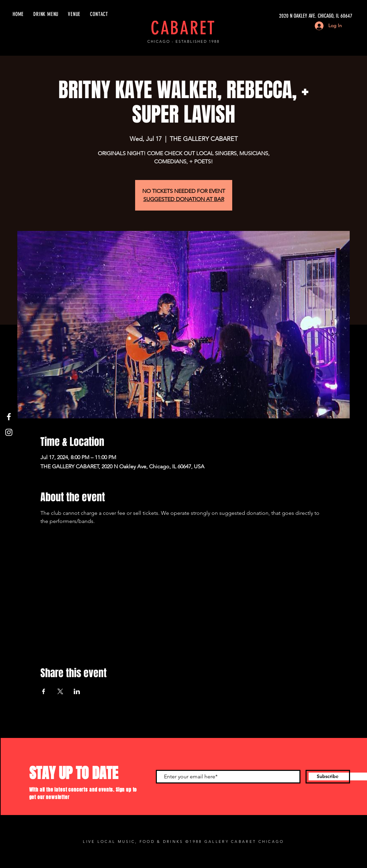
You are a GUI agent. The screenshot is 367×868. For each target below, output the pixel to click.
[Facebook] (9, 417)
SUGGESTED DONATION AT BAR (184, 199)
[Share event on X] (60, 691)
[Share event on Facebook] (44, 691)
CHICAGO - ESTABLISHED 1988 (183, 41)
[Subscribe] (328, 777)
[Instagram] (9, 432)
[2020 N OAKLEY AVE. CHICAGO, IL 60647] (288, 16)
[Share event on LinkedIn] (77, 691)
